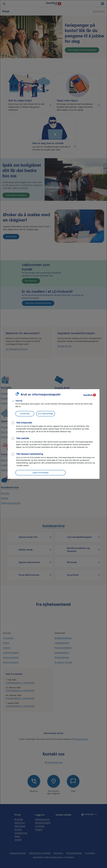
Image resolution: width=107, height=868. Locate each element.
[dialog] (53, 434)
